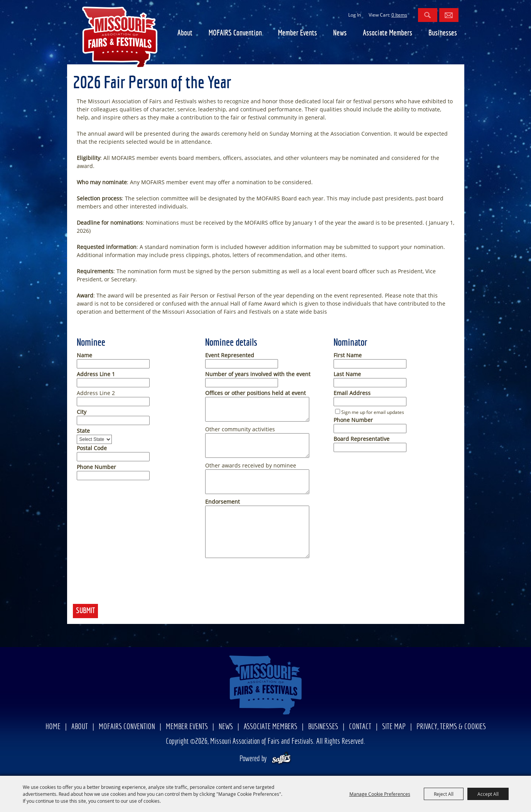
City (82, 412)
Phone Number (96, 467)
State (83, 431)
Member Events (298, 33)
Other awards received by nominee (251, 465)
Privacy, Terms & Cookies (451, 727)
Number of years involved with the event (258, 374)
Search (428, 15)
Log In (355, 15)
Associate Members (388, 33)
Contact (360, 727)
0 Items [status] (399, 15)
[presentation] (131, 584)
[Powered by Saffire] (281, 759)
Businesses (443, 33)
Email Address (352, 393)
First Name (348, 355)
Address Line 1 (96, 374)
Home (53, 727)
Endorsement (223, 502)
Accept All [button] (488, 794)
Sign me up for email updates (373, 412)
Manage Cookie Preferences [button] (380, 794)
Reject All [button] (444, 794)
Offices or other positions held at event (255, 393)
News (340, 33)
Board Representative (362, 439)
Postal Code (92, 448)
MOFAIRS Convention (235, 33)
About (185, 33)
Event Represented (230, 355)
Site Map (394, 727)
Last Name (347, 374)
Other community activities (240, 429)
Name (84, 355)
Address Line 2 (96, 393)
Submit (85, 611)
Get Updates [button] (449, 15)
